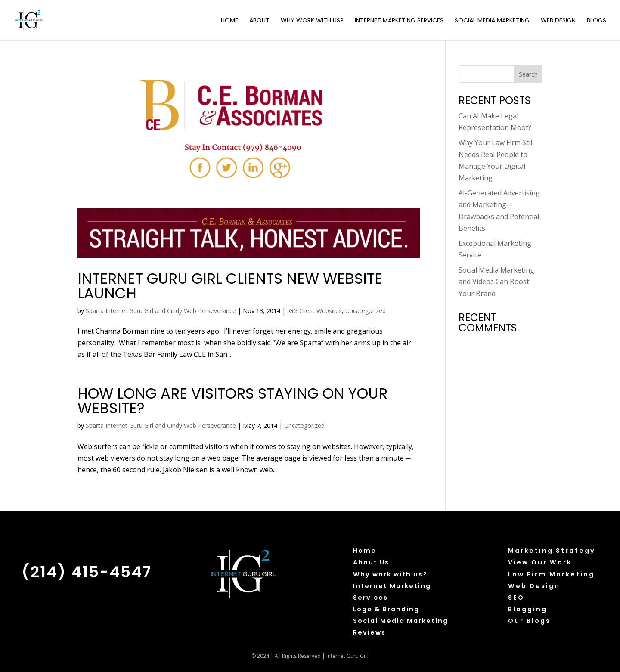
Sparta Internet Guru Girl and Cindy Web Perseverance (161, 311)
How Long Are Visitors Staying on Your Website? (232, 401)
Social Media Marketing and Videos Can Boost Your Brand (496, 282)
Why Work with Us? (312, 21)
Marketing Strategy (552, 551)
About (259, 21)
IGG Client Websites (315, 311)
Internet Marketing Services (399, 21)
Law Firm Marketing (551, 574)
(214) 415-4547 (87, 572)
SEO (516, 598)
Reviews (369, 632)
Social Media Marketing (492, 21)
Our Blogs (529, 621)
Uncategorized (366, 311)
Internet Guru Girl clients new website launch (230, 286)
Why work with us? (390, 574)
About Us (371, 562)
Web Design (558, 21)
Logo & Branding (386, 609)
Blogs (597, 21)
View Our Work (540, 562)
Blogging (528, 609)
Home (229, 21)
